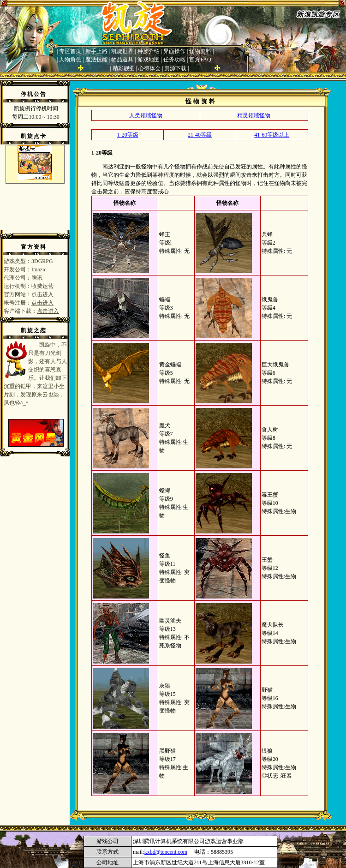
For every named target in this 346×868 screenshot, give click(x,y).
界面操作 (174, 51)
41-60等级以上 (272, 135)
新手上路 (96, 51)
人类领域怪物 (146, 115)
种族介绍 (149, 51)
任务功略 (174, 60)
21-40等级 (200, 135)
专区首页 (70, 51)
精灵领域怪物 (254, 115)
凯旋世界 (122, 51)
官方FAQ (200, 60)
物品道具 (122, 60)
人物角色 (70, 60)
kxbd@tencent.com (166, 852)
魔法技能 (96, 60)
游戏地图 (149, 60)
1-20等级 (128, 135)
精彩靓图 (124, 68)
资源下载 (175, 68)
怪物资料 (200, 51)
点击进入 (42, 294)
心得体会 (149, 68)
